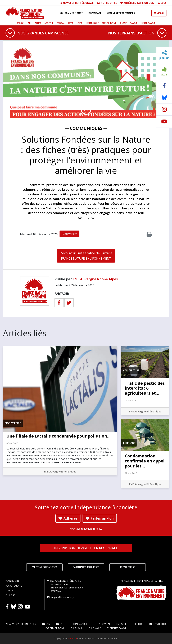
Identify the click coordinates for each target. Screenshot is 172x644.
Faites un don (100, 518)
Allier (38, 23)
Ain (30, 23)
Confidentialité (103, 638)
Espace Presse (128, 567)
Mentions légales (86, 638)
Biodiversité (69, 234)
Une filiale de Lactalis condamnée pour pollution (58, 436)
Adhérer (129, 3)
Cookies (115, 638)
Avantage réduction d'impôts (86, 529)
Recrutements (14, 586)
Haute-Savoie (148, 23)
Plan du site (12, 581)
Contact (10, 590)
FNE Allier (62, 624)
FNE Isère (121, 624)
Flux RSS (10, 595)
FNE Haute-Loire (158, 624)
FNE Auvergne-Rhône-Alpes (21, 624)
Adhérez (68, 518)
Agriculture (131, 370)
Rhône (123, 23)
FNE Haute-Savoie (117, 628)
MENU (159, 13)
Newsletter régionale (77, 3)
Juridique (129, 443)
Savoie (134, 23)
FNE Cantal (104, 624)
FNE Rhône (77, 628)
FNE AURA (72, 638)
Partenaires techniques (86, 567)
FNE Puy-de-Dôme (55, 628)
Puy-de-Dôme (109, 23)
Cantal (61, 23)
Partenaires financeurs (45, 567)
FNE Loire (138, 624)
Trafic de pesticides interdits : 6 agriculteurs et (145, 388)
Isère (71, 23)
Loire (79, 23)
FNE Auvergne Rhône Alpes (95, 279)
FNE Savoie (95, 628)
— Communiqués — (86, 128)
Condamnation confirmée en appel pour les (145, 461)
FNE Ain (46, 624)
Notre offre (107, 3)
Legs (162, 3)
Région (21, 23)
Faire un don (146, 3)
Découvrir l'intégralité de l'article (86, 256)
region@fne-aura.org (62, 597)
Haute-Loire (92, 23)
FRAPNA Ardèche (83, 624)
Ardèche (49, 23)
